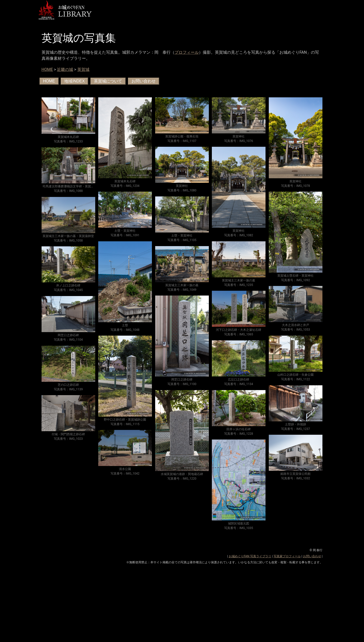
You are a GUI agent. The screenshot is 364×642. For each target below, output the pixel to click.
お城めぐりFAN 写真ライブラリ (250, 556)
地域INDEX (74, 81)
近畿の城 (65, 69)
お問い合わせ (144, 81)
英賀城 (83, 69)
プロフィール (187, 52)
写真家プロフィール (287, 556)
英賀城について (108, 81)
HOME (47, 69)
